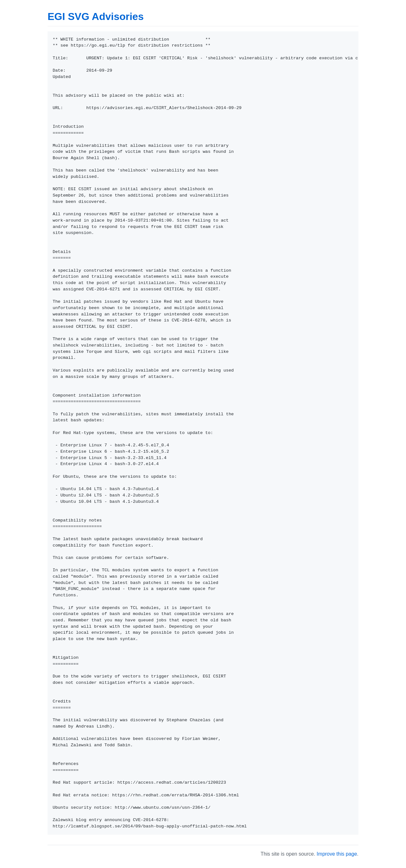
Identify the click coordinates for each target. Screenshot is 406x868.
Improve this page (337, 854)
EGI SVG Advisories (96, 16)
